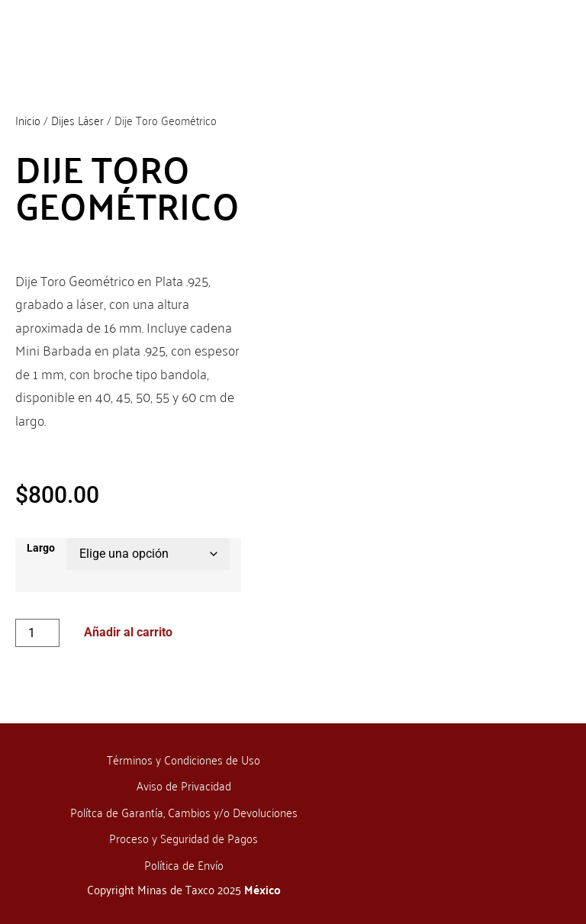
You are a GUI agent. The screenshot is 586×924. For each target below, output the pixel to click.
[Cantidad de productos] (37, 633)
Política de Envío (184, 864)
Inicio (28, 120)
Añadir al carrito (128, 632)
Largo (41, 549)
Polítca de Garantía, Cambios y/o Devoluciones (184, 812)
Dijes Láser (77, 120)
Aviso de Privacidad (184, 785)
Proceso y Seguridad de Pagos (184, 838)
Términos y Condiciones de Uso (184, 759)
